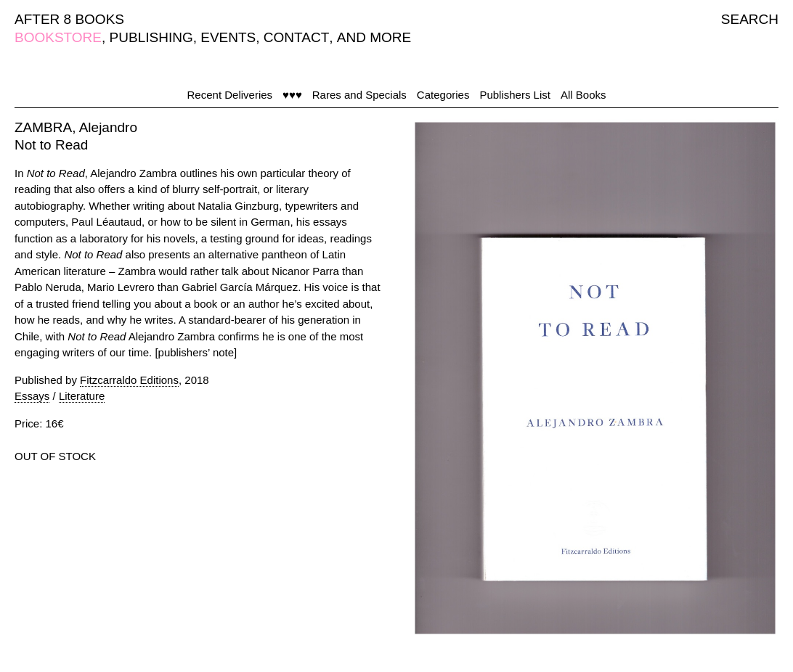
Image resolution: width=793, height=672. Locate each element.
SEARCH (750, 19)
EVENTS (228, 37)
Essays (32, 396)
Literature (82, 396)
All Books (583, 95)
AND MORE (374, 37)
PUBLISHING (151, 37)
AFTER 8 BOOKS (69, 19)
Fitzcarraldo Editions (129, 380)
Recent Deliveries (230, 95)
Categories (443, 95)
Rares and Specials (359, 95)
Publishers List (515, 95)
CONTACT (296, 37)
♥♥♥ (292, 95)
